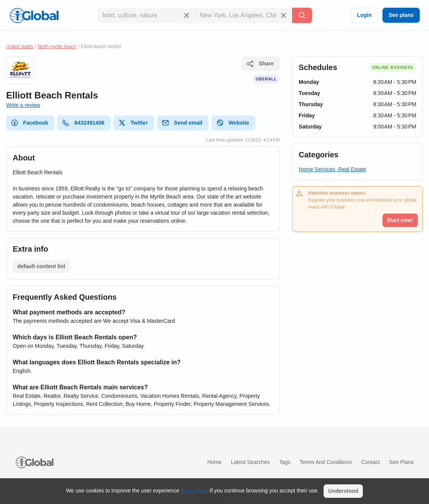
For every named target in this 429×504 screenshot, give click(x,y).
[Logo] (34, 15)
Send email (182, 123)
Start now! (400, 220)
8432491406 (83, 123)
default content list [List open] (41, 266)
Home (214, 462)
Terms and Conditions (326, 462)
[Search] (302, 15)
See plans (401, 15)
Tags (285, 462)
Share (260, 64)
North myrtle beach (57, 47)
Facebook (29, 123)
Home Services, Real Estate (332, 169)
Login (364, 15)
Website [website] (233, 123)
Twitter (133, 123)
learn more (194, 491)
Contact (371, 462)
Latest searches (250, 462)
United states (20, 47)
